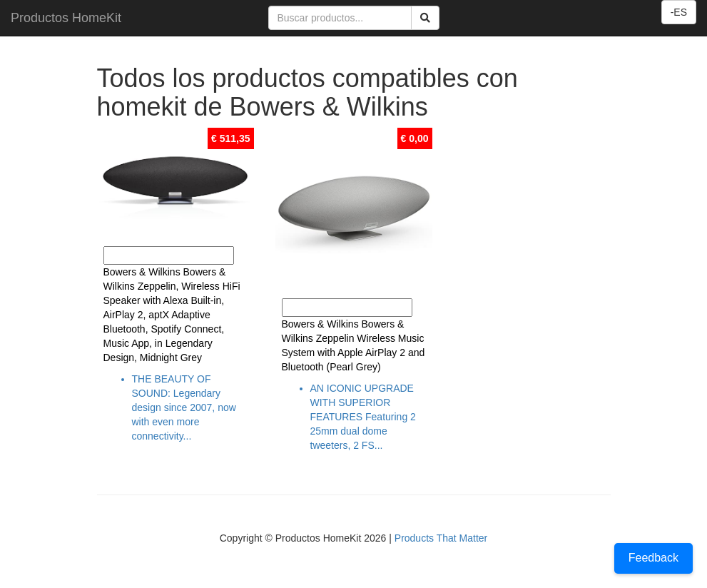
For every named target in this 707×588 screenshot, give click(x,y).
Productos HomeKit (66, 18)
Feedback (653, 558)
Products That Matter (441, 538)
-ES (679, 12)
